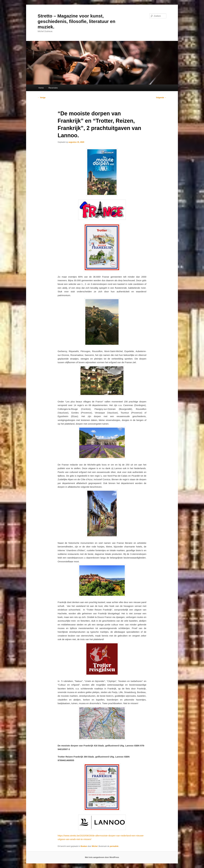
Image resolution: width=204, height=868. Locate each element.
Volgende (161, 98)
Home (41, 88)
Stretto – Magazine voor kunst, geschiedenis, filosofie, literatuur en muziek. (76, 21)
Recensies (53, 88)
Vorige (42, 98)
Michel (95, 846)
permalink (114, 846)
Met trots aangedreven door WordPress (102, 857)
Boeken (84, 846)
